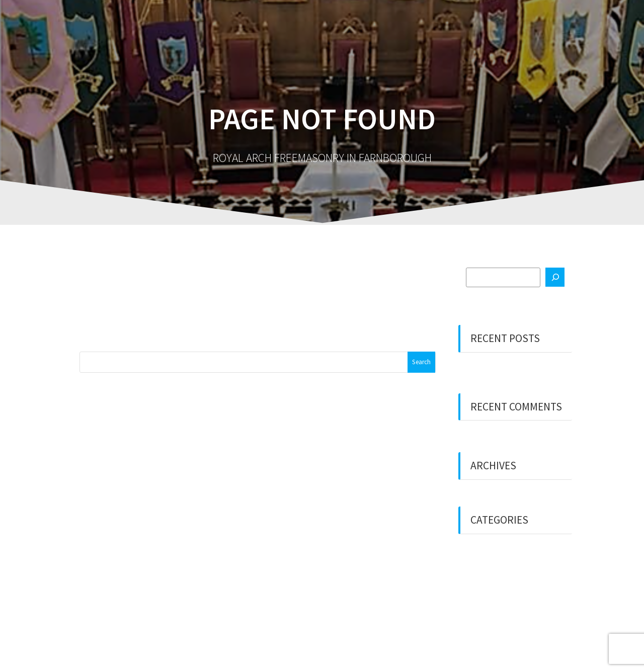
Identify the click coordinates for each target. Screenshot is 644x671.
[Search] (555, 277)
